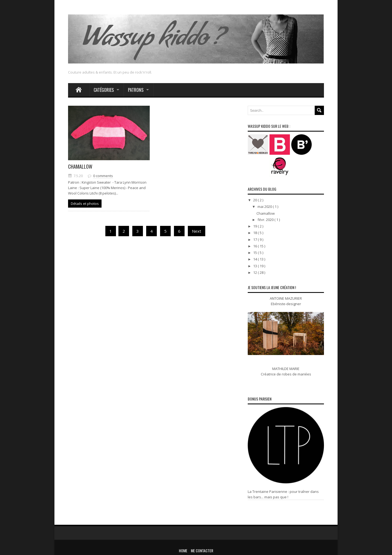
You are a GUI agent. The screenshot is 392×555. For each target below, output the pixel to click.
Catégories (104, 90)
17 (255, 239)
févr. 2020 (266, 220)
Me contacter (202, 551)
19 (255, 226)
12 (255, 272)
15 (255, 253)
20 (255, 200)
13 (255, 266)
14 (255, 259)
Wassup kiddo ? (153, 41)
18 (255, 233)
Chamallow (80, 166)
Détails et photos (85, 204)
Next (197, 231)
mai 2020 (265, 207)
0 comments (103, 176)
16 (255, 246)
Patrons (136, 90)
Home (183, 551)
